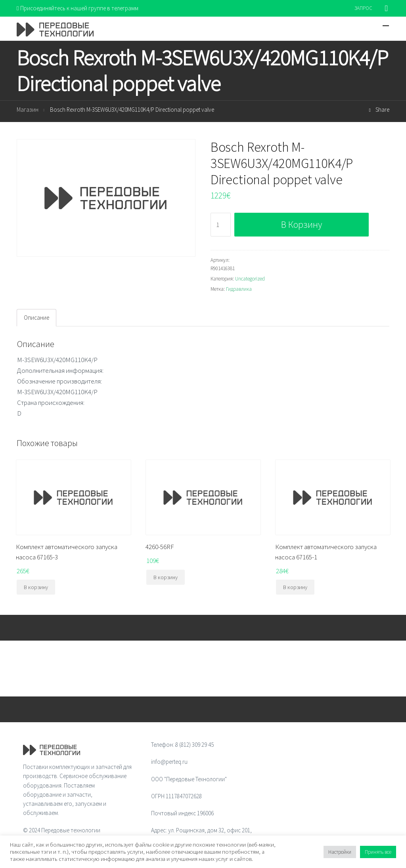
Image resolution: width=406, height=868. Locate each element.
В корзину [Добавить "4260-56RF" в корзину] (166, 577)
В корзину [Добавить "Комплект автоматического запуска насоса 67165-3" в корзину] (36, 587)
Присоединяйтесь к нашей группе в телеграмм (78, 8)
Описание (36, 318)
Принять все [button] (378, 852)
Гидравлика (239, 289)
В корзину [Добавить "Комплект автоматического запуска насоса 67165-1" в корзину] (295, 587)
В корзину (302, 224)
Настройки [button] (340, 852)
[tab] (36, 318)
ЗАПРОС (363, 8)
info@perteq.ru (169, 762)
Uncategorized (250, 279)
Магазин (28, 110)
